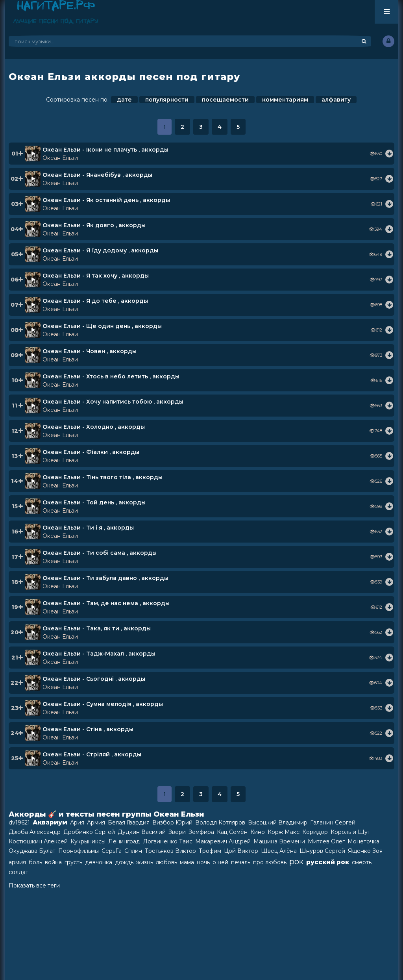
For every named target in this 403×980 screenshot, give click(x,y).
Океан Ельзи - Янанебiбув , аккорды (97, 175)
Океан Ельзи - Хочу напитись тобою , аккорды (113, 402)
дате (124, 100)
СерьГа (112, 851)
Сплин (133, 851)
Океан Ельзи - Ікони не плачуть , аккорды (105, 150)
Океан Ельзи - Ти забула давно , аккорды (105, 578)
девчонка (99, 862)
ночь (203, 862)
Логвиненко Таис (168, 841)
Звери (177, 832)
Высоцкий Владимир (278, 823)
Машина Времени (279, 841)
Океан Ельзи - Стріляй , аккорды (92, 754)
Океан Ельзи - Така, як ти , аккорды (97, 628)
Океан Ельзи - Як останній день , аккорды (106, 200)
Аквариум (50, 822)
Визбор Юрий (172, 823)
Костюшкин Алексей (38, 841)
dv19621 (19, 823)
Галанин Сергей (333, 823)
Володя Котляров (220, 823)
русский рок (328, 862)
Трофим (210, 851)
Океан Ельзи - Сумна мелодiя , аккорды (103, 704)
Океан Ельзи (60, 158)
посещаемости (225, 100)
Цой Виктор (241, 851)
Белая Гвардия (129, 823)
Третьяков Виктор (170, 851)
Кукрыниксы (88, 841)
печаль (241, 862)
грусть (73, 862)
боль (35, 862)
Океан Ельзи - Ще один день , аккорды (102, 326)
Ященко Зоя (365, 851)
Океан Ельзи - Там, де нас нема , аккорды (106, 603)
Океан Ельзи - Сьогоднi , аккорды (94, 679)
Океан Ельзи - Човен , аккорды (90, 351)
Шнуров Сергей (322, 851)
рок (296, 861)
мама (187, 862)
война (53, 862)
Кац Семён (232, 832)
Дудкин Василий (142, 832)
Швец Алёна (279, 851)
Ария (77, 823)
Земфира (201, 832)
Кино (258, 832)
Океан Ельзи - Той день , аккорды (94, 502)
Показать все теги (34, 886)
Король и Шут (350, 832)
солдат (18, 872)
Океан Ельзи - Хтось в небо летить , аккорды (111, 376)
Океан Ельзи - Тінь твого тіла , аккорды (103, 477)
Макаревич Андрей (223, 841)
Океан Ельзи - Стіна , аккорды (88, 729)
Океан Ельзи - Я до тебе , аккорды (95, 301)
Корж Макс (284, 832)
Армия (96, 823)
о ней (220, 862)
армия (17, 862)
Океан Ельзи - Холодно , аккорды (94, 427)
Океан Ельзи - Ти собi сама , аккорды (100, 553)
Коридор (315, 832)
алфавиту (336, 100)
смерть (362, 862)
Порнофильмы (79, 851)
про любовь (270, 862)
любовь (166, 862)
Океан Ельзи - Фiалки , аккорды (91, 452)
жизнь (145, 862)
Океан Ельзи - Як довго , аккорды (94, 225)
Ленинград (124, 841)
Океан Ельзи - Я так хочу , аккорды (96, 276)
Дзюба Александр (35, 832)
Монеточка (363, 841)
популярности (167, 100)
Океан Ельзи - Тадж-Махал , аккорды (99, 654)
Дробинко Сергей (89, 832)
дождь (124, 862)
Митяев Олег (326, 841)
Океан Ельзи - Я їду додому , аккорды (100, 250)
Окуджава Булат (32, 851)
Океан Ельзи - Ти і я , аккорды (88, 528)
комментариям (285, 100)
